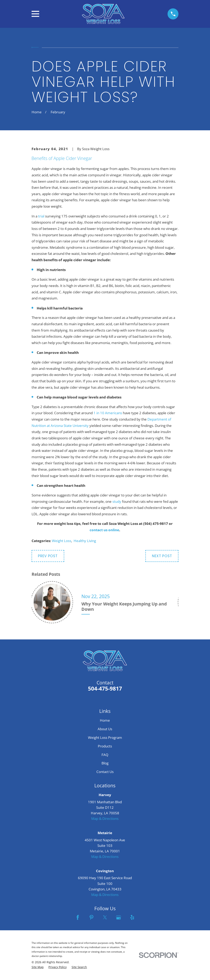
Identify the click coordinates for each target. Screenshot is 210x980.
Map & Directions (105, 819)
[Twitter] (105, 917)
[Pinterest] (91, 917)
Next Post (162, 556)
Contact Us (105, 772)
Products (105, 746)
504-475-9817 (105, 689)
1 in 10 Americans (108, 413)
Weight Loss (62, 541)
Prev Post (48, 556)
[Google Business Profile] (119, 917)
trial (41, 216)
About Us (105, 729)
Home (105, 720)
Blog (105, 763)
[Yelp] (132, 917)
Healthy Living (85, 541)
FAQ (105, 755)
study (117, 501)
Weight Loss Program (105, 738)
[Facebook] (78, 917)
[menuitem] (38, 967)
